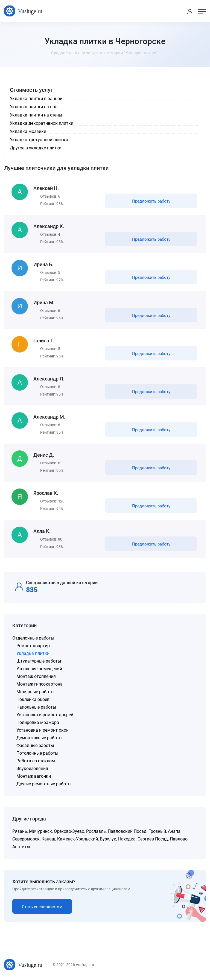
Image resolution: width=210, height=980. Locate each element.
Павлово (179, 839)
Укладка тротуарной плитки (39, 140)
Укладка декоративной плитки (42, 123)
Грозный (157, 831)
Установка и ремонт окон (43, 730)
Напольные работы (36, 707)
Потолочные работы (37, 753)
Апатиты (21, 847)
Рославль (96, 831)
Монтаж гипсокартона (40, 684)
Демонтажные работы (39, 738)
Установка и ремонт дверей (45, 715)
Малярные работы (35, 692)
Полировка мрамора (38, 722)
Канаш (48, 839)
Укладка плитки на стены (36, 115)
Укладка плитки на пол (34, 107)
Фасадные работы (35, 745)
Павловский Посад (127, 831)
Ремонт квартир (33, 646)
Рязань (20, 831)
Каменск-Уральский (78, 839)
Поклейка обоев (33, 699)
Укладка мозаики (28, 131)
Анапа (174, 831)
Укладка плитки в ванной (36, 99)
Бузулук (108, 839)
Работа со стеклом (36, 761)
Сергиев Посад (153, 839)
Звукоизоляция (32, 769)
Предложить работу (151, 201)
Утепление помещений (39, 669)
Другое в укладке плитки (36, 148)
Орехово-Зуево (69, 831)
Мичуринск (40, 831)
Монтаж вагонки (34, 776)
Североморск (26, 839)
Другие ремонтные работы (44, 784)
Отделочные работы (33, 638)
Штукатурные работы (39, 661)
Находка (127, 839)
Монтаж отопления (36, 676)
